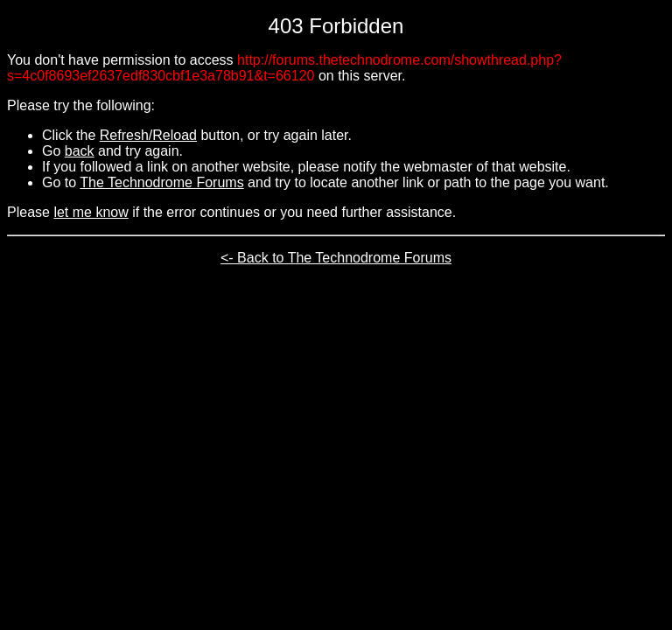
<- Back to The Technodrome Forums (336, 258)
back (80, 151)
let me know (91, 212)
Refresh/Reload (148, 135)
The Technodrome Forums (161, 182)
